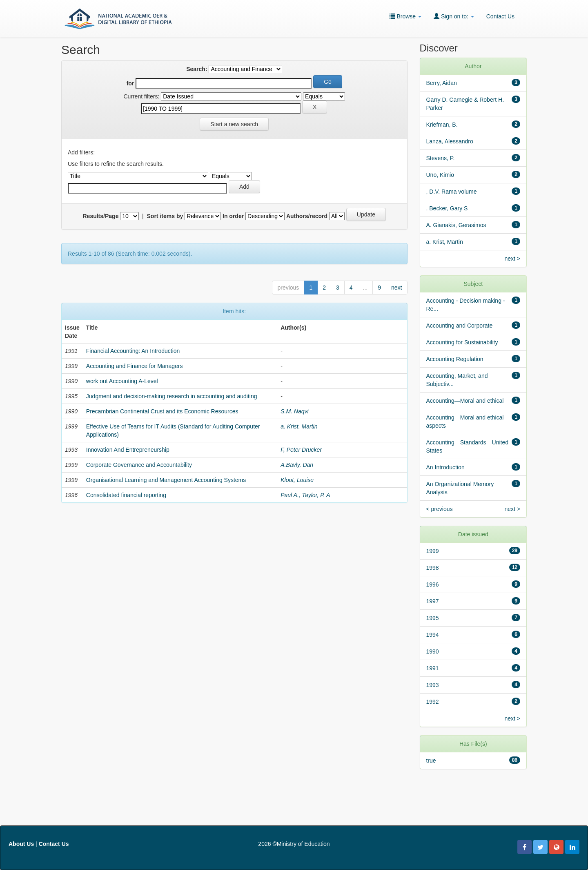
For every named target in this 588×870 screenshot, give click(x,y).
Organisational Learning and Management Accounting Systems (166, 480)
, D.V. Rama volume (452, 192)
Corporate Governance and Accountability (139, 465)
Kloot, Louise (297, 480)
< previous (440, 509)
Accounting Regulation (455, 359)
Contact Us (500, 16)
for (130, 83)
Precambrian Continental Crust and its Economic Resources (162, 411)
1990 (433, 651)
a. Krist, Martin (299, 426)
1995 (433, 618)
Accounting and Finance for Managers (135, 366)
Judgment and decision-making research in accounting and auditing (172, 396)
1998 (433, 568)
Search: (197, 69)
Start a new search (234, 124)
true (431, 761)
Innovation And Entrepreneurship (128, 450)
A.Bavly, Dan (297, 465)
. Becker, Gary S (447, 208)
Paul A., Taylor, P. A (305, 495)
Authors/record (307, 216)
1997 (433, 601)
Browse (405, 16)
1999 (433, 551)
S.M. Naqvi (294, 411)
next (396, 288)
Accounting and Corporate (460, 326)
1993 (433, 685)
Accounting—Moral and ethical (465, 401)
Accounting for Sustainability (462, 342)
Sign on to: (454, 16)
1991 (433, 668)
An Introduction (445, 467)
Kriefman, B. (442, 125)
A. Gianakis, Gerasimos (456, 225)
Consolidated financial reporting (126, 495)
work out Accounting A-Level (122, 381)
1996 (433, 584)
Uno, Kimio (440, 175)
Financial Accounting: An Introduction (133, 351)
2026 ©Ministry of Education (294, 844)
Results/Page (101, 216)
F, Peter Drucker (301, 450)
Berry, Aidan (442, 83)
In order (233, 216)
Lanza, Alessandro (450, 141)
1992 (433, 702)
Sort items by (165, 216)
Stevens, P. (441, 158)
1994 (433, 635)
